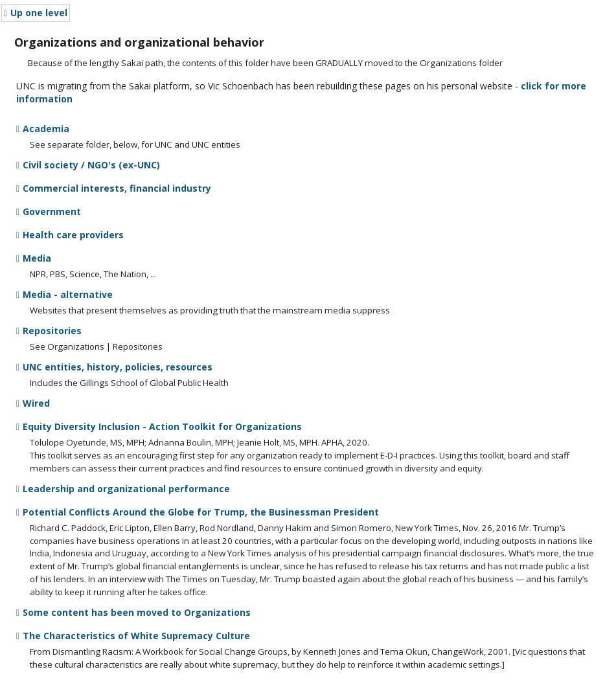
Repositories (49, 331)
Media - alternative (64, 294)
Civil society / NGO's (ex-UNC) (88, 165)
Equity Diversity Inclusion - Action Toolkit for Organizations (159, 426)
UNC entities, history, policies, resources (114, 367)
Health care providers (70, 235)
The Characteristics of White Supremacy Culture (133, 636)
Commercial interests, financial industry (114, 188)
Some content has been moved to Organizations (133, 612)
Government (49, 211)
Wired (33, 403)
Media (34, 258)
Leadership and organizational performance (123, 489)
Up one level (36, 13)
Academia (43, 129)
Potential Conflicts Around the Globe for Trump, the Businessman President (198, 512)
